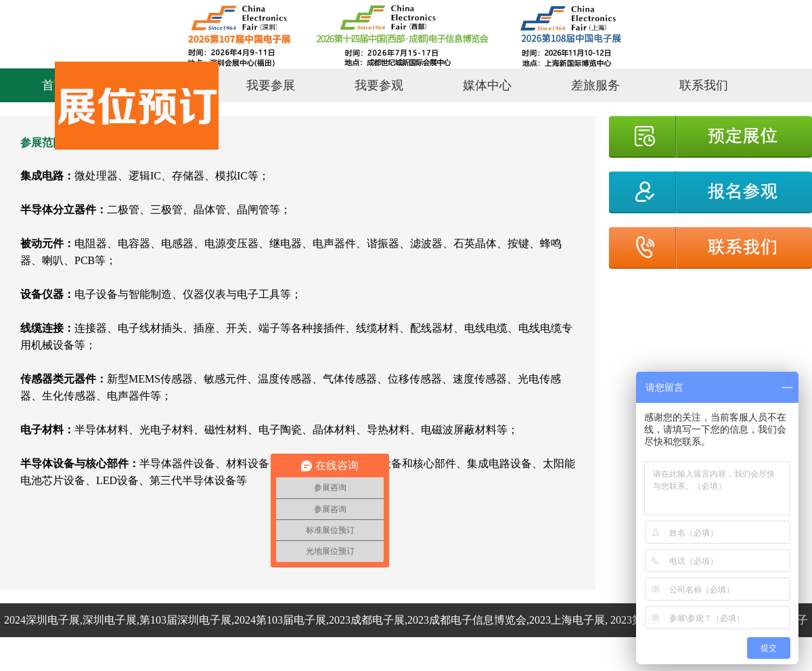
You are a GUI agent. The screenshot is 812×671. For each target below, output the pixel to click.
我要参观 (379, 85)
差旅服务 (595, 85)
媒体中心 (487, 85)
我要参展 (271, 85)
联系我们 (704, 85)
